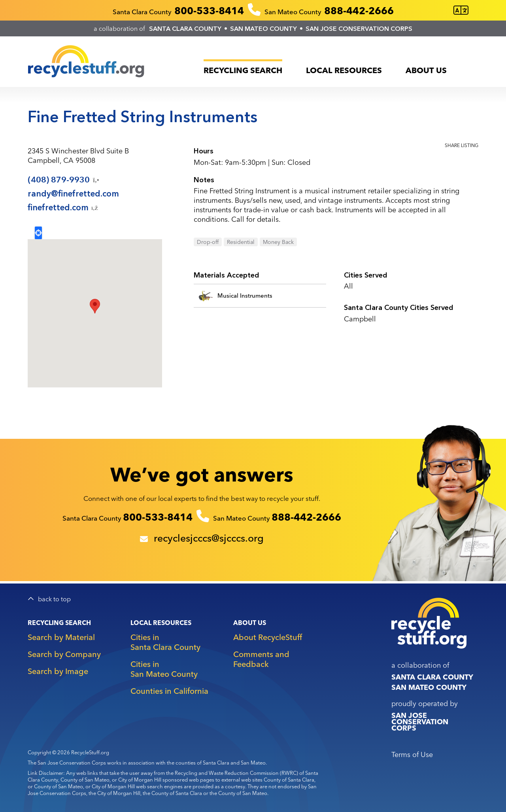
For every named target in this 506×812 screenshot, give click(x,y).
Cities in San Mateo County (164, 669)
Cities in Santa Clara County (165, 642)
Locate (38, 233)
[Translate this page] (461, 10)
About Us (426, 70)
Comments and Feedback (261, 659)
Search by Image (58, 671)
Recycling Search (243, 70)
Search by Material (61, 637)
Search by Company (64, 654)
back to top (54, 599)
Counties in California (169, 691)
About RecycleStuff (268, 637)
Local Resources (344, 70)
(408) (64, 180)
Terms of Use (412, 754)
